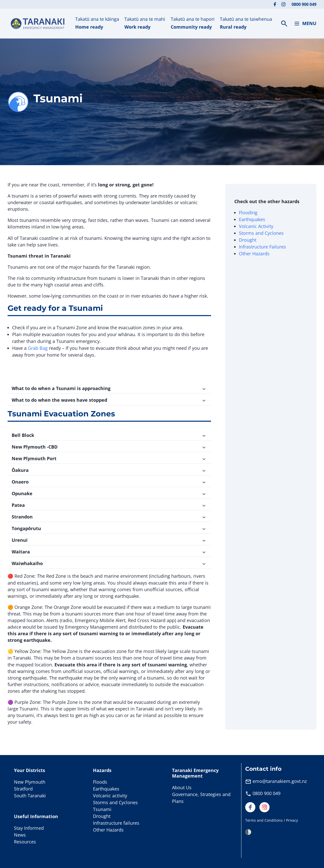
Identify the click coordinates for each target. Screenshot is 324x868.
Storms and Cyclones (261, 233)
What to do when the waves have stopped (109, 400)
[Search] (284, 24)
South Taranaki (30, 796)
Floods (100, 782)
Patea (109, 505)
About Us (182, 787)
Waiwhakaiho (109, 563)
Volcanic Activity (257, 226)
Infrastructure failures (116, 823)
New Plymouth (30, 782)
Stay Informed (29, 828)
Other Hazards (254, 254)
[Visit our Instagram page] (283, 4)
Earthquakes (252, 219)
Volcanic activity (110, 796)
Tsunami (102, 809)
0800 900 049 (304, 4)
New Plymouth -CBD (109, 447)
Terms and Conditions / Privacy (272, 820)
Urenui (109, 540)
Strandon (109, 517)
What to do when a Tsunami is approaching (109, 388)
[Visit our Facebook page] (275, 4)
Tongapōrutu (109, 528)
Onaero (109, 482)
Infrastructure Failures (262, 247)
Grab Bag (38, 348)
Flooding (248, 213)
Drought (248, 240)
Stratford (23, 789)
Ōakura (109, 470)
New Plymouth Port (109, 458)
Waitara (109, 552)
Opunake (109, 493)
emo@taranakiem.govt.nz (280, 781)
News (20, 835)
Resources (25, 842)
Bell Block (109, 435)
